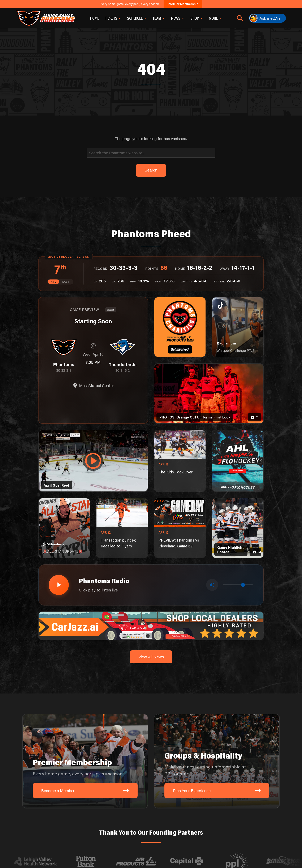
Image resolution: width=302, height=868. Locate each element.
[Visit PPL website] (243, 785)
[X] (260, 822)
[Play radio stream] (58, 509)
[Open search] (240, 18)
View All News (151, 581)
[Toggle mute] (213, 509)
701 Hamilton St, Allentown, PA (129, 822)
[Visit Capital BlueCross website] (193, 785)
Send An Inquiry (54, 822)
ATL (54, 207)
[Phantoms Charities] (180, 252)
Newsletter (130, 838)
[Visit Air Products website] (143, 785)
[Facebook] (229, 822)
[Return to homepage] (46, 18)
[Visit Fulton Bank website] (92, 785)
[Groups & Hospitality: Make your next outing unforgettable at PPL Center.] (217, 685)
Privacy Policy (109, 838)
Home (95, 18)
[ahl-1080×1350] (238, 386)
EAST (66, 207)
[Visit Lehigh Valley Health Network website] (42, 785)
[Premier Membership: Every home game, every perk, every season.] (85, 685)
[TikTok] (219, 822)
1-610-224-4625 (86, 822)
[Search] (151, 78)
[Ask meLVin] (267, 18)
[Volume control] (238, 509)
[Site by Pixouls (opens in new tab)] (253, 838)
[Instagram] (240, 822)
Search (91, 838)
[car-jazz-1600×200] (151, 549)
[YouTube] (250, 822)
